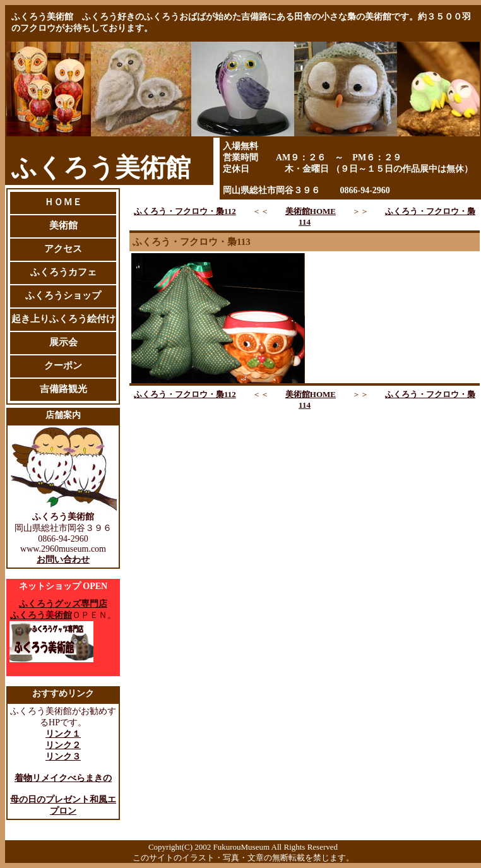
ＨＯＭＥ (63, 202)
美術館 (63, 225)
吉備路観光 (63, 389)
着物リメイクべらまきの (63, 778)
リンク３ (63, 757)
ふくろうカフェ (63, 272)
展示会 (63, 342)
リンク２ (63, 745)
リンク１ (63, 734)
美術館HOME (311, 211)
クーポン (63, 366)
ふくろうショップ (63, 295)
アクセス (63, 249)
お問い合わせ (63, 560)
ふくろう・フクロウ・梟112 (185, 211)
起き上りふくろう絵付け (63, 319)
